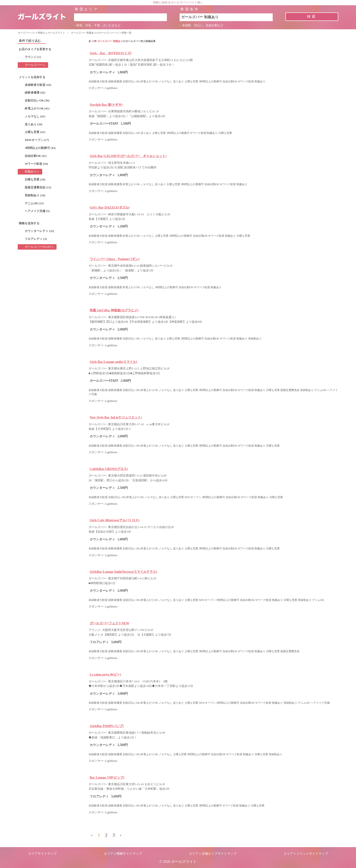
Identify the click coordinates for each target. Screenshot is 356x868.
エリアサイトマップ (42, 854)
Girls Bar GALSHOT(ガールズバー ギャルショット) (128, 156)
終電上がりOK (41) (37, 108)
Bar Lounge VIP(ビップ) (107, 777)
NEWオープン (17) (37, 140)
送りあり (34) (33, 124)
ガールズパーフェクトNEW (109, 623)
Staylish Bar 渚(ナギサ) (106, 105)
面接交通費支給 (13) (38, 187)
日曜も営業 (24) (35, 180)
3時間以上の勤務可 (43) (40, 148)
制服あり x (32, 172)
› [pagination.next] (121, 835)
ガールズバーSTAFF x (39, 247)
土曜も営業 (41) (35, 132)
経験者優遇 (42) (35, 93)
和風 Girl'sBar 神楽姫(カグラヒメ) (114, 310)
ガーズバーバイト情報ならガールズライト (41, 33)
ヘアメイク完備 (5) (37, 211)
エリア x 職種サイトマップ (123, 854)
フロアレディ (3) (36, 239)
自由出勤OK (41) (36, 156)
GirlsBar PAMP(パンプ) (107, 726)
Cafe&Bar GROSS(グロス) (109, 469)
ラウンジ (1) (33, 57)
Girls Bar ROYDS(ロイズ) (111, 53)
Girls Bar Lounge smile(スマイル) (113, 362)
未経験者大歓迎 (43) (38, 85)
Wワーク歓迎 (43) (36, 164)
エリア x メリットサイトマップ (306, 854)
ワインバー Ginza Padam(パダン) (115, 259)
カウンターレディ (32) (39, 231)
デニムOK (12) (34, 203)
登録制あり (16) (35, 195)
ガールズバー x (35, 65)
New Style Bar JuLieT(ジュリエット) (116, 417)
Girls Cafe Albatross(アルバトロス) (115, 520)
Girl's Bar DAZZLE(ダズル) (110, 207)
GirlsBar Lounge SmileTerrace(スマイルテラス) (123, 572)
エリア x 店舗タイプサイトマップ (213, 854)
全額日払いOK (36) (37, 101)
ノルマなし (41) (35, 116)
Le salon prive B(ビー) (105, 674)
